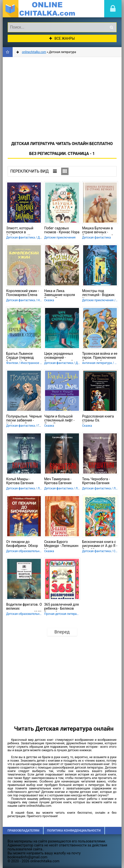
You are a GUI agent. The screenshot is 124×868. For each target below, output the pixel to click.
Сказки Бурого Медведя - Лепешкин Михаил (61, 544)
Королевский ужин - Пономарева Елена (22, 293)
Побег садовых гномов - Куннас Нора (62, 230)
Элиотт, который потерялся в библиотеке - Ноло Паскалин (21, 231)
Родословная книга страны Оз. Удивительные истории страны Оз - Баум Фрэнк (99, 419)
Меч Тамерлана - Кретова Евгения (58, 481)
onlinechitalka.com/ (40, 9)
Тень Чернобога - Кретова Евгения (96, 481)
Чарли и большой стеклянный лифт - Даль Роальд (59, 419)
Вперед (62, 632)
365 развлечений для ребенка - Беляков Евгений (61, 607)
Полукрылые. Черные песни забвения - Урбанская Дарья (24, 419)
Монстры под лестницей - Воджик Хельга (98, 293)
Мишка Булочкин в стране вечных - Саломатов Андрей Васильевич (98, 231)
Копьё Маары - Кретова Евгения (20, 481)
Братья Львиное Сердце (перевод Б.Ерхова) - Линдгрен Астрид (23, 356)
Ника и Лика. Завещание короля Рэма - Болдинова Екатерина (60, 293)
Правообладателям (24, 831)
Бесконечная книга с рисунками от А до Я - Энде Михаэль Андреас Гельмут (100, 544)
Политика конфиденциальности (74, 831)
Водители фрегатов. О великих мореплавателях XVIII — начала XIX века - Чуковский (24, 607)
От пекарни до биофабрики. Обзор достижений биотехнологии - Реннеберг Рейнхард (23, 544)
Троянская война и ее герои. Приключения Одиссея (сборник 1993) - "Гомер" (100, 356)
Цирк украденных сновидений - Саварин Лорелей (59, 356)
